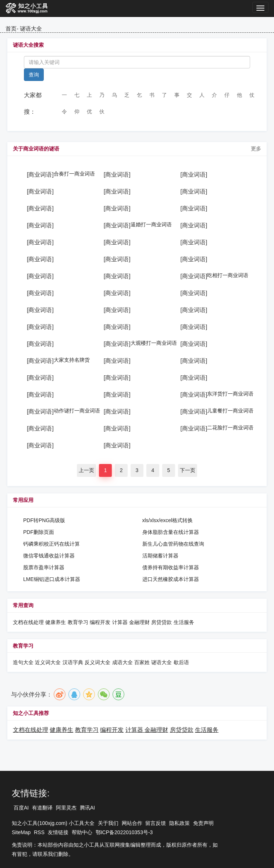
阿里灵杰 (66, 808)
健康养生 (56, 622)
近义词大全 (48, 662)
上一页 (86, 470)
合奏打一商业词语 (74, 174)
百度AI (21, 808)
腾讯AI (87, 808)
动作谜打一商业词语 (77, 411)
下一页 (188, 470)
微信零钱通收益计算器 (49, 556)
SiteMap (21, 832)
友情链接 (58, 832)
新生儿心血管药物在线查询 (173, 544)
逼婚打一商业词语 (151, 224)
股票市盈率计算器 (44, 567)
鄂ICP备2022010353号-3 (124, 832)
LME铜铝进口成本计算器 (52, 579)
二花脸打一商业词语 (230, 428)
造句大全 (23, 662)
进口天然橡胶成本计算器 (171, 579)
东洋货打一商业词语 (230, 394)
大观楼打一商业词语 (154, 343)
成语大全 (123, 662)
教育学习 (78, 622)
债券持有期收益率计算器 (171, 567)
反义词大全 (97, 662)
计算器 (121, 622)
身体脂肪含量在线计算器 (171, 532)
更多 (256, 149)
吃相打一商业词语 (228, 275)
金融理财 (139, 622)
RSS (39, 832)
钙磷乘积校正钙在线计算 (51, 544)
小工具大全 (82, 823)
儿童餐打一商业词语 (230, 411)
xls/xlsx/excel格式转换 (168, 520)
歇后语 (181, 662)
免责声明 (203, 823)
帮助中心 (82, 832)
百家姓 (142, 662)
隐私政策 (179, 823)
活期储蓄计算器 (160, 556)
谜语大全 (31, 29)
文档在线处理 (28, 622)
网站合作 (132, 823)
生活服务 (184, 622)
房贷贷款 (161, 622)
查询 (34, 75)
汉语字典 (73, 662)
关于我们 (108, 823)
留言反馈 (156, 823)
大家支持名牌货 (72, 360)
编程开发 (100, 622)
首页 (11, 29)
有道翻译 (42, 808)
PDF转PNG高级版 (44, 520)
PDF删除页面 (39, 532)
